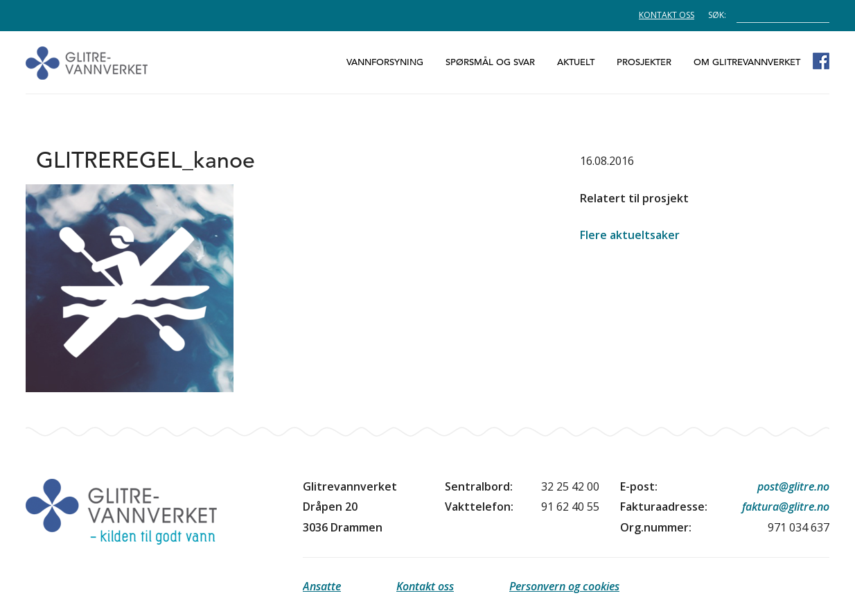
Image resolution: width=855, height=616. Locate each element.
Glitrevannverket (87, 63)
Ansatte (322, 586)
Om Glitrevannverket (747, 62)
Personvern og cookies (564, 586)
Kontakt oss (667, 15)
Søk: (717, 14)
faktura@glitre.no (786, 507)
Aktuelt (576, 62)
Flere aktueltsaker (630, 235)
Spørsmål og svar (490, 62)
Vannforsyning (385, 62)
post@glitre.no (793, 486)
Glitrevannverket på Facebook (821, 61)
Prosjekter (644, 62)
